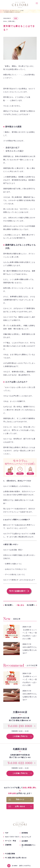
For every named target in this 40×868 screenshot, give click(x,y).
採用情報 (25, 833)
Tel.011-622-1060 (20, 763)
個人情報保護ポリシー (29, 846)
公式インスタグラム (21, 866)
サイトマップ (26, 837)
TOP (7, 833)
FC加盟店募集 (10, 854)
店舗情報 (8, 845)
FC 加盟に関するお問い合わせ (16, 858)
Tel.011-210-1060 (20, 726)
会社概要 (25, 841)
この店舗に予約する (20, 736)
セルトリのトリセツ (12, 837)
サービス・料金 (11, 841)
